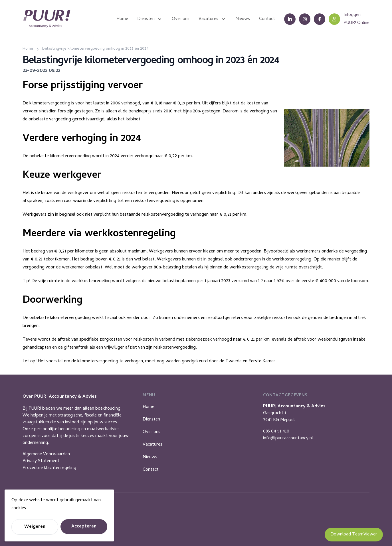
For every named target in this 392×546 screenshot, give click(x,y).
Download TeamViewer (354, 535)
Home (148, 407)
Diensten (151, 420)
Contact (151, 470)
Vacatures (152, 445)
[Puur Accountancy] (47, 19)
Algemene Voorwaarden (46, 454)
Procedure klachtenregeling (49, 468)
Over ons (151, 432)
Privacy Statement (41, 461)
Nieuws (150, 457)
